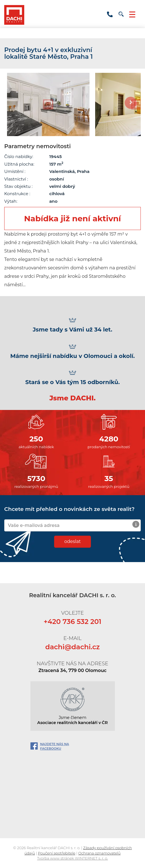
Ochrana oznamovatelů (99, 853)
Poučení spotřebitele (57, 853)
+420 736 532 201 (110, 14)
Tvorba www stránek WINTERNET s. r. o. (73, 858)
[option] (48, 104)
